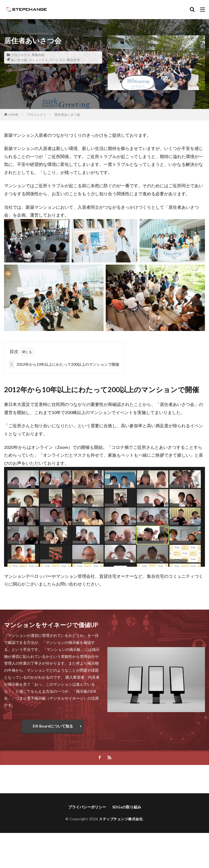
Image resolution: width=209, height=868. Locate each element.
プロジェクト (21, 55)
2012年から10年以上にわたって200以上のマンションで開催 (64, 364)
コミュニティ (38, 60)
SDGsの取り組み (127, 807)
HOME (14, 115)
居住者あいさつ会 (67, 115)
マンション (57, 60)
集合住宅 (73, 60)
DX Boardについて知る (53, 726)
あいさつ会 (19, 60)
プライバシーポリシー (87, 807)
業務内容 (38, 55)
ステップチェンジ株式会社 (121, 819)
